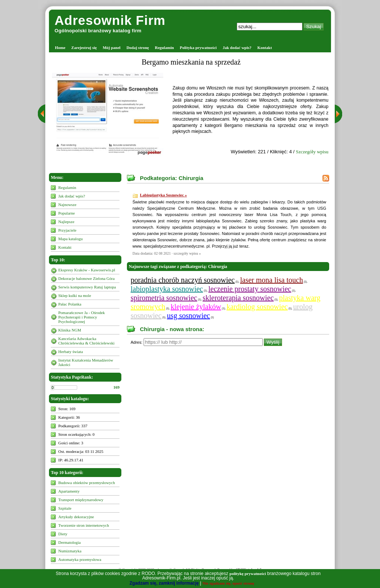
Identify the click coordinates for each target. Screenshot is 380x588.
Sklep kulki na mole (75, 295)
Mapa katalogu (71, 239)
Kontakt (265, 48)
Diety (63, 534)
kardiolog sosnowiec (257, 307)
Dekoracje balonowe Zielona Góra (86, 278)
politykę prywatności (248, 574)
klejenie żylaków (196, 307)
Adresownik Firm (110, 20)
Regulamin (164, 48)
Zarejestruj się (84, 48)
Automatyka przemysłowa (80, 559)
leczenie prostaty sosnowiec (250, 289)
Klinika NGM (70, 330)
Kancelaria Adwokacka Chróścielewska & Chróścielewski (86, 341)
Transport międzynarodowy (81, 500)
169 (117, 387)
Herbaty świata (71, 352)
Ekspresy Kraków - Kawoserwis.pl (87, 270)
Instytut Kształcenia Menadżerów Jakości (86, 362)
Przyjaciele (67, 230)
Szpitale (65, 508)
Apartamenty (69, 491)
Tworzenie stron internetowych (84, 525)
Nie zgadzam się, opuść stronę (228, 583)
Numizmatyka (70, 551)
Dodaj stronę (138, 48)
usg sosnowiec (189, 316)
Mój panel (112, 48)
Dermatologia (69, 542)
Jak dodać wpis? (237, 48)
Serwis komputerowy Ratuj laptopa (87, 287)
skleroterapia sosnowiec (238, 298)
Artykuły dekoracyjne (76, 517)
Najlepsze (66, 222)
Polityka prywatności (198, 48)
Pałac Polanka (70, 304)
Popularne (67, 213)
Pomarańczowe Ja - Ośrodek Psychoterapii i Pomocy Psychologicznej (82, 317)
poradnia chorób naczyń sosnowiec (183, 280)
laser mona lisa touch (271, 280)
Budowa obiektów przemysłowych (87, 483)
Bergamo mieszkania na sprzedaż (191, 62)
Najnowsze (67, 205)
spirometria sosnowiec (164, 298)
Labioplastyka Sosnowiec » (163, 195)
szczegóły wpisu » (187, 253)
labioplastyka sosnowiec (167, 289)
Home (60, 48)
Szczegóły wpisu (312, 152)
